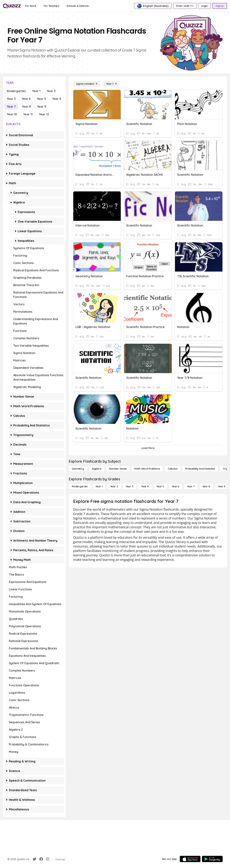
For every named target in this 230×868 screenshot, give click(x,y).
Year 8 (26, 107)
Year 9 (42, 107)
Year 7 (11, 107)
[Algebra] (97, 469)
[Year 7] (111, 84)
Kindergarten (16, 91)
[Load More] (148, 448)
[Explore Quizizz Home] (12, 6)
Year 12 (44, 114)
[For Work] (31, 6)
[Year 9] (222, 486)
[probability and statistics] (200, 469)
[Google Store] (212, 859)
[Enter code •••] (185, 6)
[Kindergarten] (80, 486)
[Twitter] (35, 859)
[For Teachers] (52, 6)
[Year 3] (129, 486)
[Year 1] (99, 486)
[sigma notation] (87, 84)
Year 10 (12, 114)
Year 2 (51, 91)
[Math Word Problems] (147, 469)
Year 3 (11, 99)
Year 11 (28, 114)
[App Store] (190, 859)
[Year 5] (160, 486)
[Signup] (220, 6)
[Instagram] (48, 859)
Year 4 (26, 99)
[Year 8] (206, 486)
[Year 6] (175, 486)
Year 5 (41, 99)
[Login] (204, 6)
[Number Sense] (118, 469)
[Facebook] (41, 859)
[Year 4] (145, 486)
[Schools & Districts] (78, 6)
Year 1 (36, 91)
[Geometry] (78, 469)
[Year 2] (114, 486)
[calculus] (173, 469)
